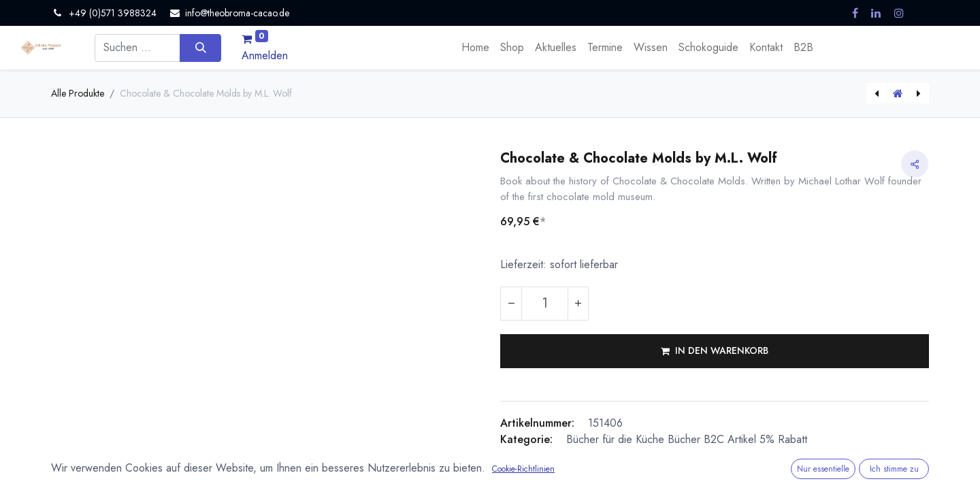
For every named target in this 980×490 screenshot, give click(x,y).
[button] (715, 351)
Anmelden (265, 55)
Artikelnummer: (537, 423)
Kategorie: (526, 439)
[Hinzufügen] (578, 304)
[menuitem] (475, 48)
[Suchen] (200, 48)
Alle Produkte (78, 93)
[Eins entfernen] (511, 304)
